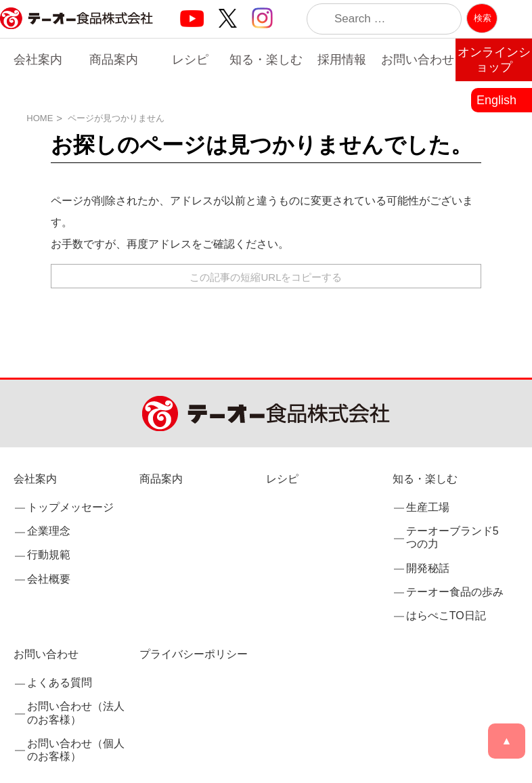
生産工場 (428, 507)
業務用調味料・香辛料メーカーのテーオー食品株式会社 (76, 33)
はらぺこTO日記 (446, 616)
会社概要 (49, 579)
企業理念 (49, 531)
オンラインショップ (494, 60)
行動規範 (49, 555)
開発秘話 (428, 568)
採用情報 (342, 60)
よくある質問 (60, 683)
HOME (40, 118)
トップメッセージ (70, 507)
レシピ (190, 60)
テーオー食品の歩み (455, 592)
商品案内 (114, 60)
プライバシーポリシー (194, 654)
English (496, 100)
